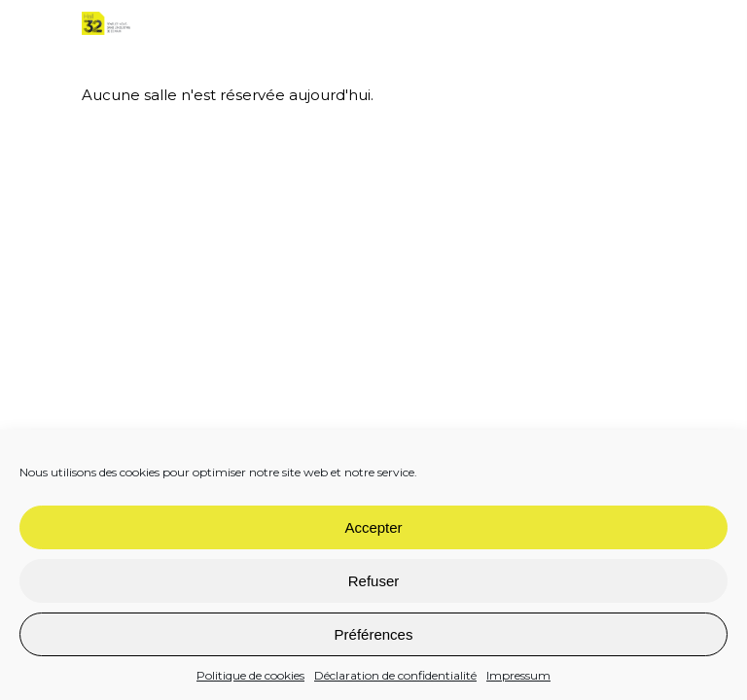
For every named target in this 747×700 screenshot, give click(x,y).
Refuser (374, 581)
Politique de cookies (250, 675)
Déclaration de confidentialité (395, 675)
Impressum (518, 675)
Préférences (374, 634)
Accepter (373, 527)
